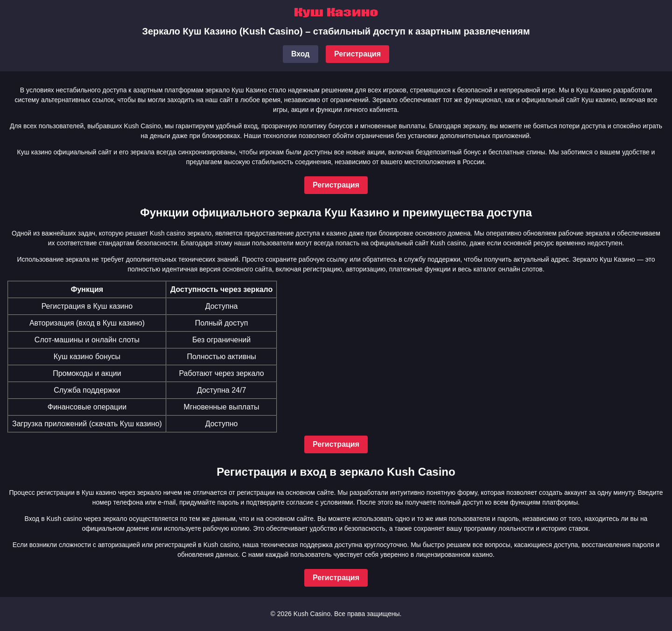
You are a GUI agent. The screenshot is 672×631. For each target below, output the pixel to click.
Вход (301, 54)
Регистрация (357, 54)
